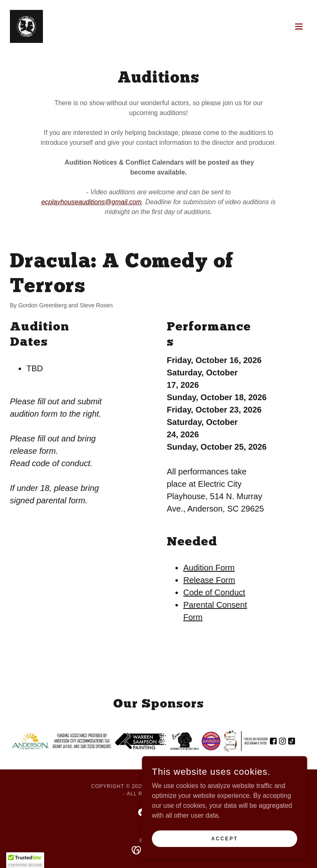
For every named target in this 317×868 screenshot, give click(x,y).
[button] (299, 26)
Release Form (209, 580)
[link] (26, 26)
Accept (225, 838)
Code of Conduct (214, 592)
